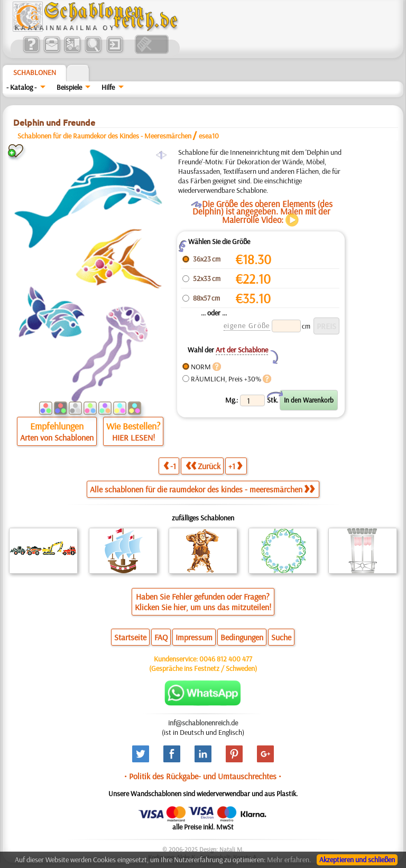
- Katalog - (21, 87)
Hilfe (108, 87)
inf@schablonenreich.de (203, 723)
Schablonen (35, 72)
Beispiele (69, 87)
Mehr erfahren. (289, 860)
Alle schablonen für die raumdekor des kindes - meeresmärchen (202, 489)
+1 (235, 466)
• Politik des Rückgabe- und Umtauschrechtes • (203, 776)
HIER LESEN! (133, 437)
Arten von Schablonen (57, 437)
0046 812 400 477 (226, 659)
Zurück (203, 466)
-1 (170, 466)
